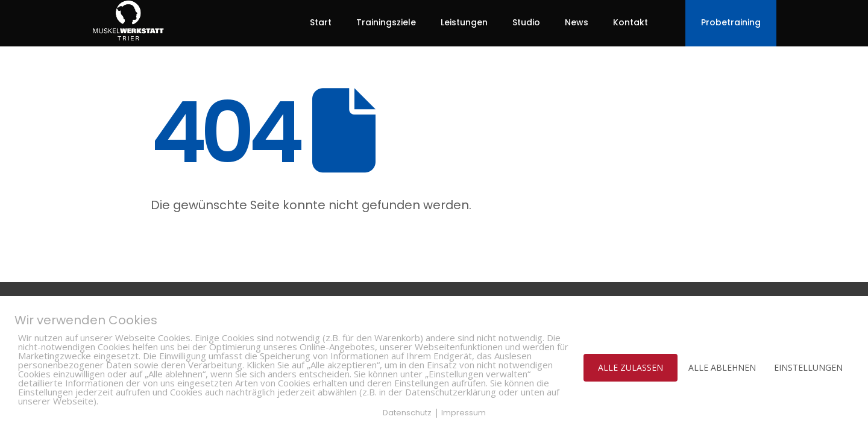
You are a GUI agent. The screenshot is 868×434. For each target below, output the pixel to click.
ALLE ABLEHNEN (722, 367)
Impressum (464, 413)
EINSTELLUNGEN (808, 367)
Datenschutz (407, 413)
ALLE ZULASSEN (631, 367)
